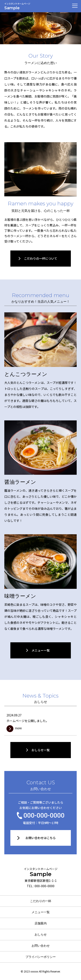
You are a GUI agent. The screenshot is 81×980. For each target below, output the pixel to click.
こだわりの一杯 (41, 901)
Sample (40, 872)
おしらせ (41, 934)
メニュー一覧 (41, 912)
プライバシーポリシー (41, 957)
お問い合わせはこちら (41, 838)
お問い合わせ (41, 946)
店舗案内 (41, 923)
